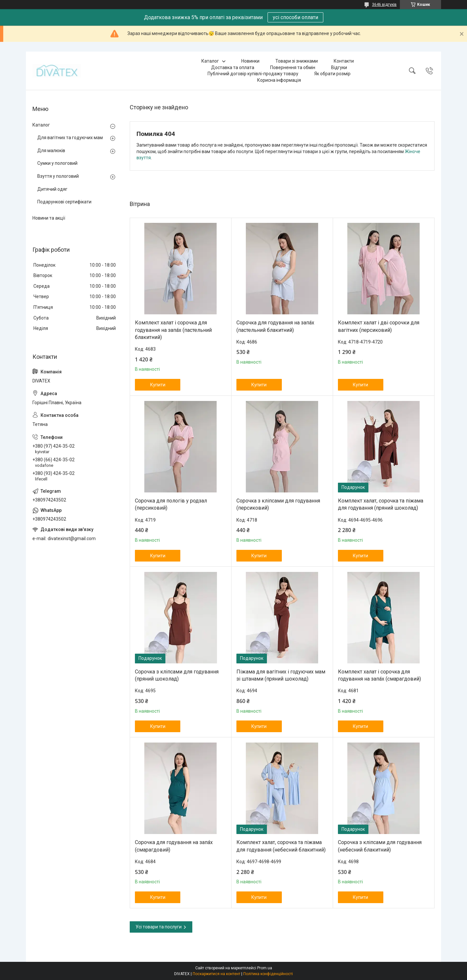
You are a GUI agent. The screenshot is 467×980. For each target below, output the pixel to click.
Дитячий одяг (52, 189)
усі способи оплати (295, 17)
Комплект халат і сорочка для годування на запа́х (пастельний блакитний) (173, 330)
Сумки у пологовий (57, 163)
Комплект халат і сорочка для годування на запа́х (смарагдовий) (379, 675)
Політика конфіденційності (268, 974)
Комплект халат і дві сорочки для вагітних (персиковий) (379, 326)
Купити (158, 385)
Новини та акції (49, 218)
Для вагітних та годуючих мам (70, 138)
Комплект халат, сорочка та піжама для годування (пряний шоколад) (381, 504)
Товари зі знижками (297, 61)
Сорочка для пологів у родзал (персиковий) (171, 504)
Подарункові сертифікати (64, 202)
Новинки (250, 61)
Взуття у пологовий (58, 176)
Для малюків (51, 151)
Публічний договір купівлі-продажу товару (253, 74)
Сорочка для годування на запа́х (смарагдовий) (174, 846)
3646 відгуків (384, 5)
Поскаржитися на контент (216, 974)
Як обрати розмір (332, 74)
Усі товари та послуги (159, 927)
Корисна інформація (279, 80)
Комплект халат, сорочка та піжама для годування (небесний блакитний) (281, 846)
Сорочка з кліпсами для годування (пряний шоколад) (177, 675)
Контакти (344, 61)
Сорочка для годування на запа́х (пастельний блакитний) (275, 326)
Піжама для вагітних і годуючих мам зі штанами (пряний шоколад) (281, 675)
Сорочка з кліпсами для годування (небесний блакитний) (380, 846)
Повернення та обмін (293, 67)
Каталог (210, 61)
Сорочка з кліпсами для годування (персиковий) (278, 504)
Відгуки (339, 67)
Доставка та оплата (233, 67)
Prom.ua (265, 968)
